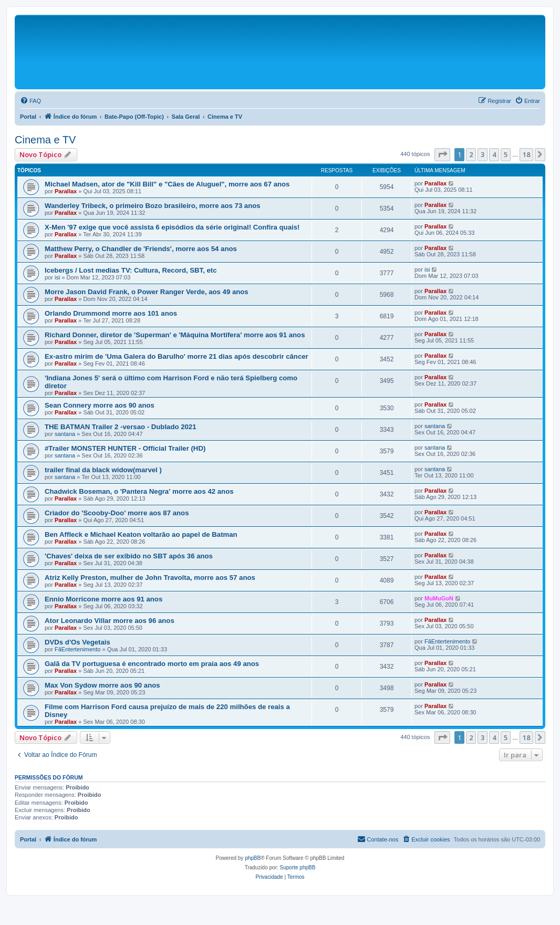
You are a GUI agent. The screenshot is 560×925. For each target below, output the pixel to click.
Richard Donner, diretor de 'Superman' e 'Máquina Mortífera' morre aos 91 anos (175, 335)
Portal (28, 117)
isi (57, 277)
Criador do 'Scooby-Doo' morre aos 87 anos (117, 513)
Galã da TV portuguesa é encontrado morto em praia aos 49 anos (152, 664)
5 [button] (506, 154)
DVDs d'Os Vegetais (77, 642)
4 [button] (494, 154)
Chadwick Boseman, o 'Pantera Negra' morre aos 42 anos (139, 491)
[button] (442, 154)
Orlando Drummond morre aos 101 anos (111, 313)
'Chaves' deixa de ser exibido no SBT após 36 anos (129, 556)
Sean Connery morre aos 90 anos (100, 405)
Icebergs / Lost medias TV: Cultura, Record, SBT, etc (131, 270)
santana (65, 434)
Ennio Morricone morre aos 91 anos (103, 599)
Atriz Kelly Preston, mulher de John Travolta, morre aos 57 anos (150, 578)
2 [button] (471, 154)
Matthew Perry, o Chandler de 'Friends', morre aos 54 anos (141, 249)
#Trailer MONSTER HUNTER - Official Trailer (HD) (125, 448)
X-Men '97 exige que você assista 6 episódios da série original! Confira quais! (172, 227)
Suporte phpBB (298, 867)
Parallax (66, 191)
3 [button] (483, 154)
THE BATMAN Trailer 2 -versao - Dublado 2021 (121, 427)
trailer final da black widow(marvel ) (103, 470)
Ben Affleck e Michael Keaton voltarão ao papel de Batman (141, 534)
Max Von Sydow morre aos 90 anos (102, 685)
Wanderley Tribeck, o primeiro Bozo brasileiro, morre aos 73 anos (153, 206)
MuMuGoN (439, 598)
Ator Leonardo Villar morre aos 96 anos (110, 621)
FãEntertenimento (77, 649)
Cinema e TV (45, 140)
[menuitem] (30, 101)
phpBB (253, 858)
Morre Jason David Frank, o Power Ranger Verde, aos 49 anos (147, 292)
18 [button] (526, 154)
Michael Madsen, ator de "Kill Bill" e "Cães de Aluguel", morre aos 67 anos (167, 184)
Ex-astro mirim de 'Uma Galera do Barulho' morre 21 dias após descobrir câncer (177, 356)
